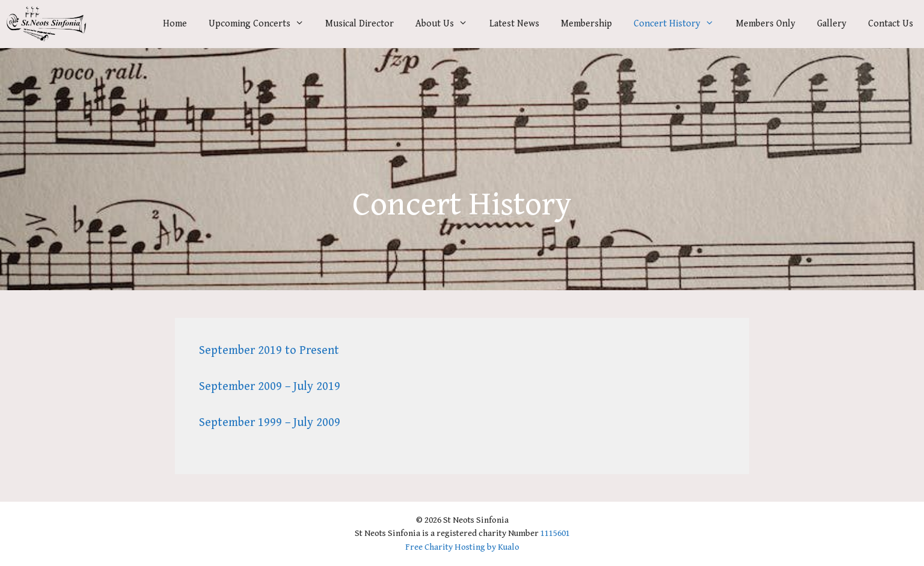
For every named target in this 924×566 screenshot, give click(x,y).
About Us (447, 24)
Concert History (679, 24)
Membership (586, 24)
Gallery (832, 24)
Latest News (514, 24)
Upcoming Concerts (262, 24)
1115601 (555, 533)
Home (175, 24)
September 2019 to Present (269, 351)
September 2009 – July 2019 (270, 387)
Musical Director (360, 24)
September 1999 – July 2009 (270, 423)
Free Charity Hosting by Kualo (462, 547)
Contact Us (891, 24)
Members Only (766, 24)
